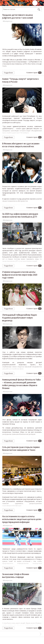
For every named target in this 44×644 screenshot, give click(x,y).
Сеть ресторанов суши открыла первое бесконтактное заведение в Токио (21, 448)
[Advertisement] (22, 640)
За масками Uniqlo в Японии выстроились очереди (16, 576)
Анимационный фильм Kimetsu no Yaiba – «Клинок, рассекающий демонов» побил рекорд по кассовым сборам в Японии (21, 384)
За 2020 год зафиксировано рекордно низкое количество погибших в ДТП (20, 215)
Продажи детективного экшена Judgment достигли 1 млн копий (17, 16)
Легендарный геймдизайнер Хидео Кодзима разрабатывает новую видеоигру (19, 318)
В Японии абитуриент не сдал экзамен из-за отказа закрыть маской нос (21, 145)
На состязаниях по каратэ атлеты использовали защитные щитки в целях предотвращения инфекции (22, 519)
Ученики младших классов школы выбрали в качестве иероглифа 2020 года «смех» (20, 275)
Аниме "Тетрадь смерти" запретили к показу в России (20, 80)
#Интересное (8, 21)
